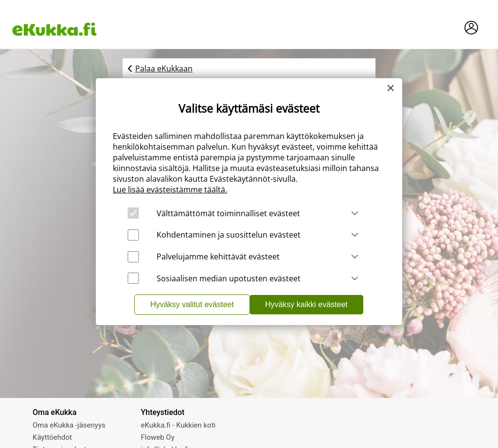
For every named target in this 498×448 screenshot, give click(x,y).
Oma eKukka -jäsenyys (69, 425)
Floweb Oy (158, 437)
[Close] (391, 88)
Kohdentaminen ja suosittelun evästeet (229, 235)
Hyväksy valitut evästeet (192, 304)
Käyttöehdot (52, 437)
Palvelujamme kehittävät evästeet (218, 257)
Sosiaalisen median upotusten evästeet (229, 278)
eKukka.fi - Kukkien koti (178, 425)
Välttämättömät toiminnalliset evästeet (228, 213)
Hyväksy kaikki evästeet (306, 304)
